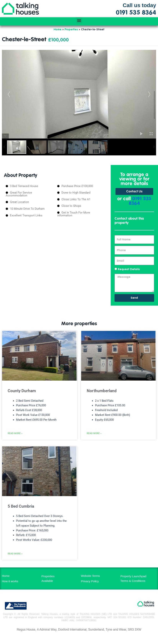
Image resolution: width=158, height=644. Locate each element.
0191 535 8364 (140, 201)
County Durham (22, 391)
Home (58, 30)
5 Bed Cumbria (21, 506)
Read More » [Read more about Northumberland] (94, 433)
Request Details (129, 269)
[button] (79, 20)
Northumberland (102, 391)
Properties (71, 30)
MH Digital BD (79, 638)
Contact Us (134, 192)
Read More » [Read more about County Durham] (15, 433)
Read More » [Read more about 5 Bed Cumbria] (15, 554)
